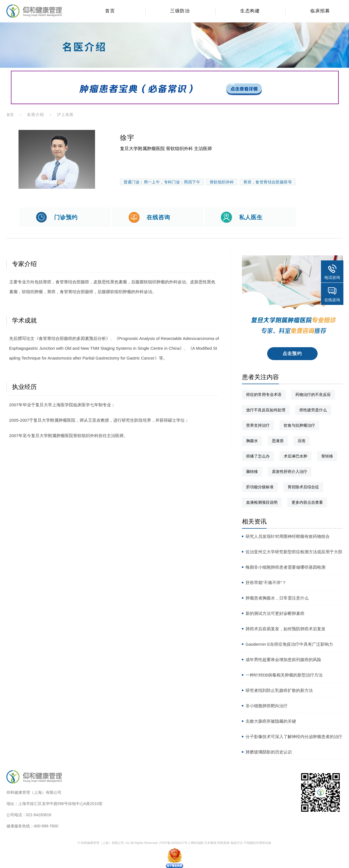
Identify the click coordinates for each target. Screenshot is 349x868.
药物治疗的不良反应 (313, 395)
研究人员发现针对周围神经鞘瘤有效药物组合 (288, 536)
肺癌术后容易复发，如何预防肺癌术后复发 (286, 629)
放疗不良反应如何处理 (266, 410)
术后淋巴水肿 (295, 456)
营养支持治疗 (258, 425)
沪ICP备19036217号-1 (175, 843)
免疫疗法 (237, 843)
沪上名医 (65, 115)
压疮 (302, 441)
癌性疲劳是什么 (313, 410)
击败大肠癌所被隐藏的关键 (271, 721)
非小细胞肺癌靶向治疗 (267, 706)
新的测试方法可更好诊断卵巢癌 (275, 613)
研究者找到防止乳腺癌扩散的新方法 (279, 690)
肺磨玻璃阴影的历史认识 (269, 752)
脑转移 (252, 472)
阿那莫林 (223, 843)
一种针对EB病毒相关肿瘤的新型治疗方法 (284, 675)
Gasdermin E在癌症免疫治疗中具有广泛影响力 (289, 644)
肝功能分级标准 (260, 487)
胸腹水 (252, 441)
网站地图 (197, 843)
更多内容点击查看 (307, 502)
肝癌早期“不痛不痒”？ (266, 583)
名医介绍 (35, 115)
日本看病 (210, 843)
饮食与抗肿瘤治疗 (299, 425)
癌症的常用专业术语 (264, 395)
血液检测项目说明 (262, 502)
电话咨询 (332, 277)
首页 (10, 115)
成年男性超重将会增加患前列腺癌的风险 (283, 660)
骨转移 (327, 456)
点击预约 (292, 354)
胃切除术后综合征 (303, 487)
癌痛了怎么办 (258, 456)
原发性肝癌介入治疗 (290, 472)
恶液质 (278, 441)
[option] (57, 159)
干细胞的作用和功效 (257, 843)
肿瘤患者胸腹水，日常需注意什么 (277, 598)
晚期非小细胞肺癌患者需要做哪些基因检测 (286, 567)
